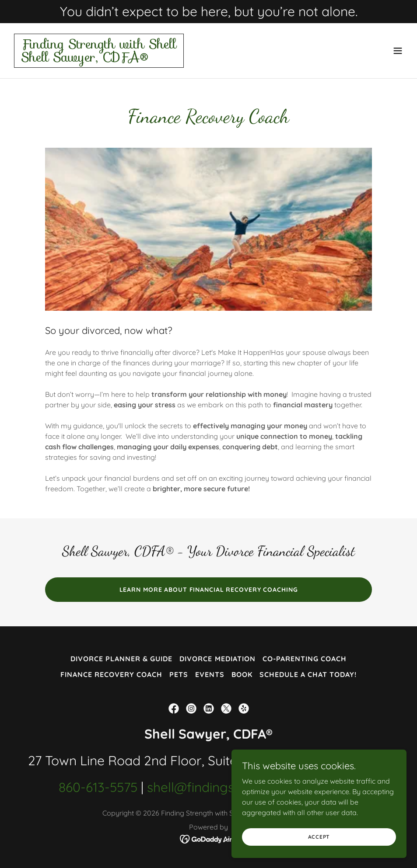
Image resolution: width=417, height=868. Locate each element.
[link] (99, 59)
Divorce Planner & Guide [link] (121, 659)
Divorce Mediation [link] (217, 659)
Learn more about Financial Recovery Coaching (209, 590)
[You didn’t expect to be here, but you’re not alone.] (208, 12)
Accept (319, 837)
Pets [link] (179, 674)
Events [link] (210, 674)
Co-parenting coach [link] (305, 659)
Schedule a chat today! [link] (308, 674)
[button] (398, 51)
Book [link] (242, 674)
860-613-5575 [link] (98, 787)
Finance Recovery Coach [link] (111, 674)
